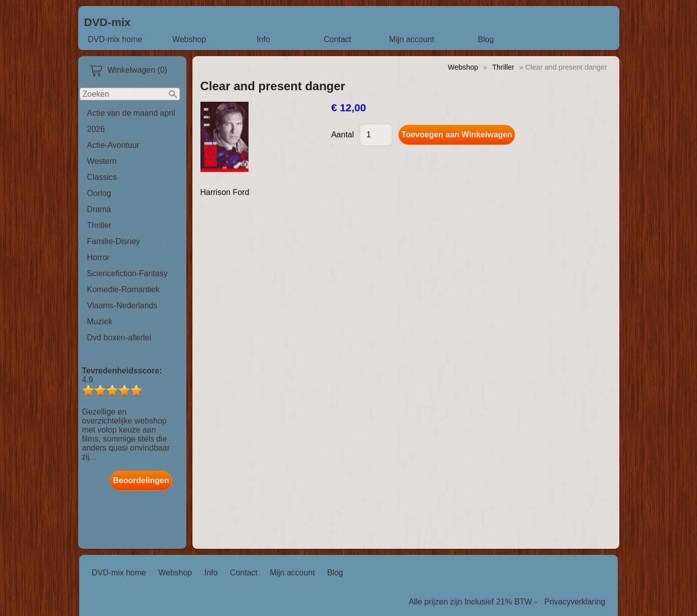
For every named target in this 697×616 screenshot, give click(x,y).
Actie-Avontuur (113, 145)
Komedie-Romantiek (124, 289)
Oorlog (99, 193)
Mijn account (412, 39)
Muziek (100, 322)
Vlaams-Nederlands (123, 305)
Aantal (342, 135)
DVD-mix (107, 22)
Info (263, 39)
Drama (99, 209)
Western (102, 161)
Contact (337, 39)
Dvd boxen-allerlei (119, 338)
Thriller (99, 225)
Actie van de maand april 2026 (131, 121)
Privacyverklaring (575, 602)
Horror (98, 257)
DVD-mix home (115, 39)
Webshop (189, 39)
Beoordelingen (141, 480)
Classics (102, 177)
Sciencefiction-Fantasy (128, 273)
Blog (486, 39)
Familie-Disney (114, 241)
